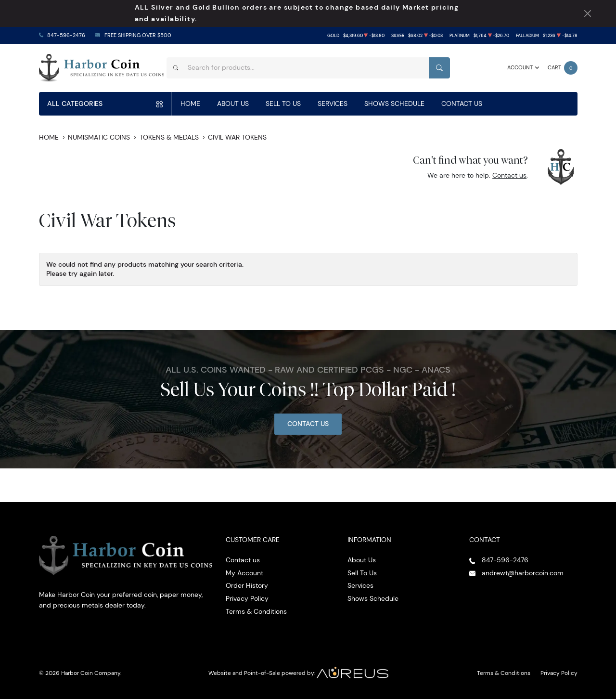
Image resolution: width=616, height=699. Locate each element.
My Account (244, 573)
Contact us (509, 175)
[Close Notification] (587, 14)
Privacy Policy (247, 598)
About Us (233, 104)
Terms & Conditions (256, 611)
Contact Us (462, 104)
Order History (247, 585)
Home (190, 104)
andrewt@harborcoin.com (523, 573)
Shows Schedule (394, 104)
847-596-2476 (66, 35)
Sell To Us (283, 104)
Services (333, 104)
